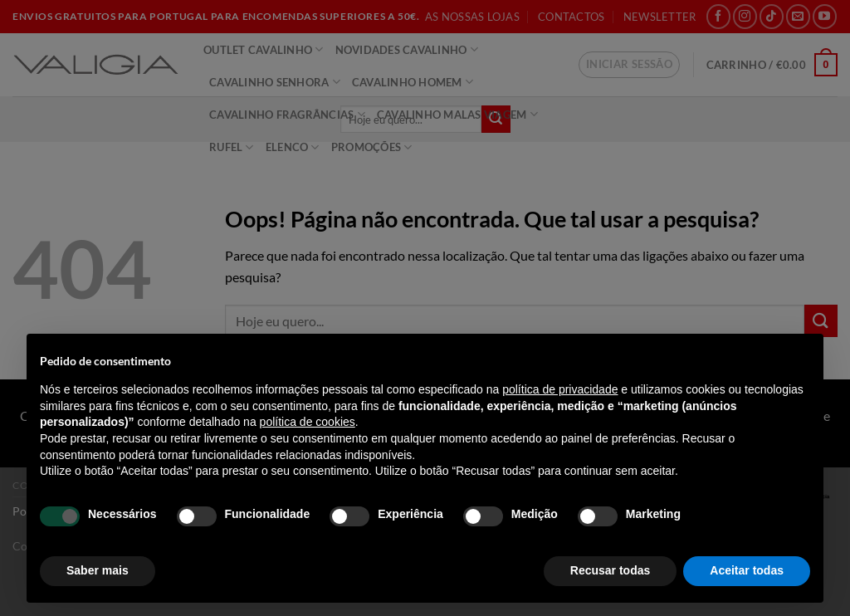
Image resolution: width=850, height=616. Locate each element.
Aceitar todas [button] (747, 570)
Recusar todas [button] (610, 570)
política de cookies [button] (308, 422)
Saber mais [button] (98, 570)
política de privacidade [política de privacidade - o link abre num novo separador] (560, 389)
